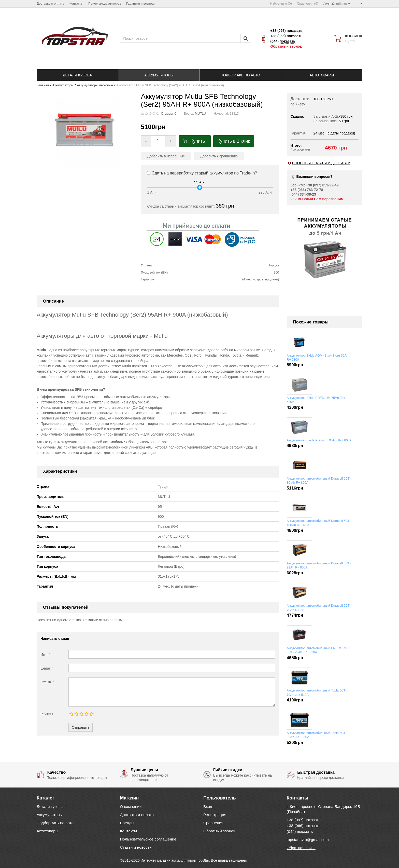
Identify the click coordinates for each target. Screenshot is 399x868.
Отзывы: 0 (168, 114)
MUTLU (200, 114)
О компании (131, 806)
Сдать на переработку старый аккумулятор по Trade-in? (202, 173)
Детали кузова (50, 806)
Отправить (81, 727)
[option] (325, 250)
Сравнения (213, 823)
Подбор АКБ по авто (55, 823)
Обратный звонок (286, 46)
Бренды (127, 823)
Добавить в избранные (166, 156)
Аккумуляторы (63, 85)
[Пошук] (246, 38)
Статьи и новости (136, 847)
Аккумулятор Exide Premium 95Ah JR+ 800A (319, 440)
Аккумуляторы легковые (95, 85)
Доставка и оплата (137, 815)
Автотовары (47, 831)
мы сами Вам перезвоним (320, 199)
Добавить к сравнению (219, 156)
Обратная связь (301, 848)
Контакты (129, 831)
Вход (208, 806)
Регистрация (215, 815)
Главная (43, 85)
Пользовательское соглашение (148, 839)
